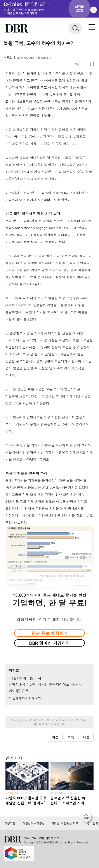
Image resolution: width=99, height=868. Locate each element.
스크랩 (92, 64)
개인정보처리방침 (34, 823)
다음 (86, 737)
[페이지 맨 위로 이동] (87, 818)
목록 (71, 737)
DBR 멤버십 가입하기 (49, 643)
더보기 (77, 64)
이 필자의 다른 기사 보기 (25, 698)
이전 (55, 737)
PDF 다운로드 (85, 64)
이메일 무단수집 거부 (65, 823)
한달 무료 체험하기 (49, 633)
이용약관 (10, 823)
